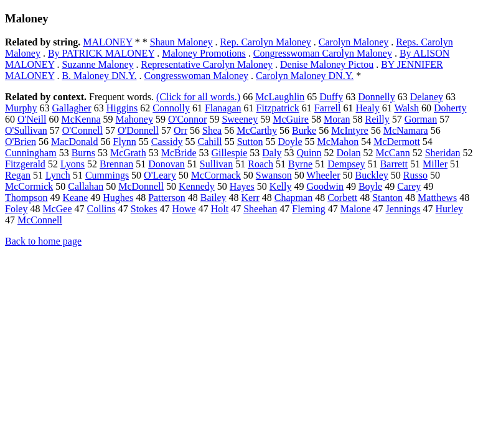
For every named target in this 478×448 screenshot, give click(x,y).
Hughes (118, 198)
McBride (179, 153)
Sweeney (240, 119)
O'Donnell (138, 130)
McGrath (128, 153)
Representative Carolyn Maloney (207, 64)
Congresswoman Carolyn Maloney (323, 53)
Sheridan (443, 153)
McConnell (40, 220)
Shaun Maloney (181, 42)
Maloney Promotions (204, 53)
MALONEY (107, 42)
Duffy (331, 97)
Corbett (342, 198)
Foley (16, 209)
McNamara (406, 130)
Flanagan (223, 108)
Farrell (328, 108)
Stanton (387, 198)
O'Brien (21, 142)
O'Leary (160, 175)
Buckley (372, 175)
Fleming (308, 209)
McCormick (29, 186)
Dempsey (346, 164)
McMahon (338, 142)
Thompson (26, 198)
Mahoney (134, 119)
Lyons (73, 164)
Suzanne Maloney (97, 64)
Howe (184, 209)
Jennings (403, 209)
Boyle (370, 186)
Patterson (167, 198)
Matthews (437, 198)
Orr (180, 130)
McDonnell (141, 186)
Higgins (122, 108)
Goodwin (325, 186)
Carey (409, 186)
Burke (304, 130)
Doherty (450, 108)
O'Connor (187, 119)
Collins (101, 209)
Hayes (242, 186)
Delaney (427, 97)
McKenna (81, 119)
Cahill (210, 142)
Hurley (449, 209)
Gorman (421, 119)
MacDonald (75, 142)
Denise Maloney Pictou (327, 64)
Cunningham (31, 153)
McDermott (397, 142)
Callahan (86, 186)
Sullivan (216, 164)
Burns (83, 153)
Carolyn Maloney (354, 42)
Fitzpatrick (278, 108)
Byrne (300, 164)
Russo (415, 175)
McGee (57, 209)
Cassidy (167, 142)
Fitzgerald (25, 164)
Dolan (348, 153)
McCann (393, 153)
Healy (368, 108)
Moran (337, 119)
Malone (356, 209)
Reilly (377, 119)
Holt (220, 209)
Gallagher (72, 108)
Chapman (293, 198)
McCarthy (257, 130)
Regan (18, 175)
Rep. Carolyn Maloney (266, 42)
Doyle (290, 142)
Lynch (58, 175)
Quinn (309, 153)
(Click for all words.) (198, 97)
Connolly (171, 108)
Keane (75, 198)
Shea (212, 130)
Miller (435, 164)
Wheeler (323, 175)
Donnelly (377, 97)
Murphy (21, 108)
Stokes (144, 209)
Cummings (107, 175)
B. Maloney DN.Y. (99, 76)
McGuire (291, 119)
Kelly (281, 186)
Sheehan (260, 209)
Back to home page (43, 241)
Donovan (166, 164)
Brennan (116, 164)
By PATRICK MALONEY (101, 53)
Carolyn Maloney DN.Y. (305, 76)
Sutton (250, 142)
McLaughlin (280, 97)
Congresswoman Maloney (197, 76)
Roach (260, 164)
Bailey (213, 198)
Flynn (125, 142)
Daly (272, 153)
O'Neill (32, 119)
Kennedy (197, 186)
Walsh (406, 108)
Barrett (394, 164)
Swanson (274, 175)
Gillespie (230, 153)
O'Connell (82, 130)
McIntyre (350, 130)
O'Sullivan (26, 130)
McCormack (216, 175)
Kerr (251, 198)
